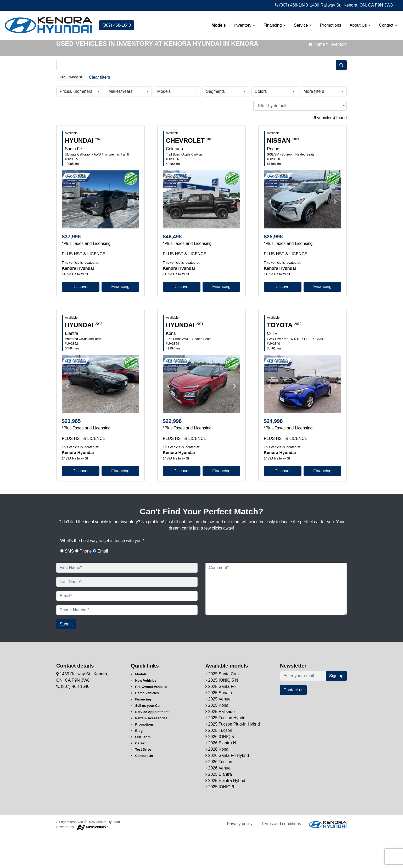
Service (300, 24)
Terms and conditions (281, 858)
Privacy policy (240, 858)
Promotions (328, 24)
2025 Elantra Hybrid (225, 815)
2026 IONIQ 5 (220, 771)
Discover (81, 321)
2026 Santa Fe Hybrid (227, 789)
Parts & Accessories (149, 752)
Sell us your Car (146, 740)
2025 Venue (218, 733)
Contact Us (142, 790)
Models (216, 24)
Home (317, 78)
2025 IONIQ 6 (220, 821)
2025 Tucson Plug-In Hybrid (233, 758)
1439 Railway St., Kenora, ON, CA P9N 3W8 (351, 5)
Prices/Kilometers (76, 125)
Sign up (336, 710)
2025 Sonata (219, 727)
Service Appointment (150, 746)
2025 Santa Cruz (223, 708)
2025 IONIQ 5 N (222, 714)
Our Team (141, 771)
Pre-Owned (71, 111)
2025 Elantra (219, 808)
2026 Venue (218, 802)
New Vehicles (144, 714)
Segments (215, 125)
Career (138, 777)
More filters (314, 125)
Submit (66, 658)
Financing (272, 24)
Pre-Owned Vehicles (149, 721)
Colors (261, 125)
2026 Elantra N (221, 777)
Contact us (293, 724)
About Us (357, 24)
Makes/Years (120, 125)
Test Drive (141, 783)
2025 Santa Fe (220, 720)
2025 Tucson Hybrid (225, 752)
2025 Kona (217, 739)
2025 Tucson (219, 764)
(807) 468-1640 (291, 5)
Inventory (242, 24)
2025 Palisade (220, 746)
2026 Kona (217, 783)
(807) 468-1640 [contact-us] (117, 24)
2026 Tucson (219, 796)
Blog (137, 765)
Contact (385, 24)
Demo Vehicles (145, 727)
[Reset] (100, 111)
